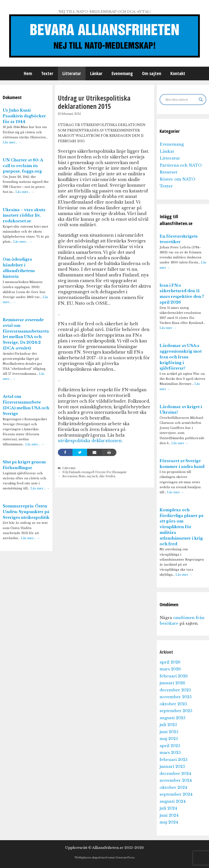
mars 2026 (170, 669)
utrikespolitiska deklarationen (90, 441)
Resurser (169, 172)
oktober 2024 (173, 788)
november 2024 (176, 780)
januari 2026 (172, 683)
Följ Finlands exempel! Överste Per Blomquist (94, 472)
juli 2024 (168, 808)
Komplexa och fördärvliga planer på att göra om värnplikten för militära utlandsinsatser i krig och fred (182, 527)
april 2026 (170, 662)
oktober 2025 (173, 704)
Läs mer (168, 328)
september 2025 (176, 711)
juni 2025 (169, 732)
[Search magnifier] (201, 100)
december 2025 (175, 690)
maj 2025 (169, 739)
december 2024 (175, 774)
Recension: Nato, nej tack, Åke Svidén (89, 476)
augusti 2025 (173, 718)
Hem (28, 73)
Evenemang (122, 73)
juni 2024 (169, 815)
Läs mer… (12, 142)
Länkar (96, 73)
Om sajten (152, 73)
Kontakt (178, 73)
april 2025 (170, 746)
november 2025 (176, 697)
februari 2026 (174, 676)
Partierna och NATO (181, 165)
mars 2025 (170, 753)
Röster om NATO (177, 179)
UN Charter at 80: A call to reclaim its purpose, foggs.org (23, 166)
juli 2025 (168, 725)
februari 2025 (174, 760)
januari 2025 (172, 767)
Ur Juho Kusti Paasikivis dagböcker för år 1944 (24, 116)
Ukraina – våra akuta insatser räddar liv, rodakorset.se (24, 216)
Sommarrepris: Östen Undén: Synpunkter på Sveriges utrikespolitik (26, 512)
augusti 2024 (173, 801)
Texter (47, 73)
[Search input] (181, 100)
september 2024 (176, 794)
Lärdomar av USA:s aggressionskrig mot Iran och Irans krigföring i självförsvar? (181, 357)
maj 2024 (169, 822)
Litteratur (72, 73)
